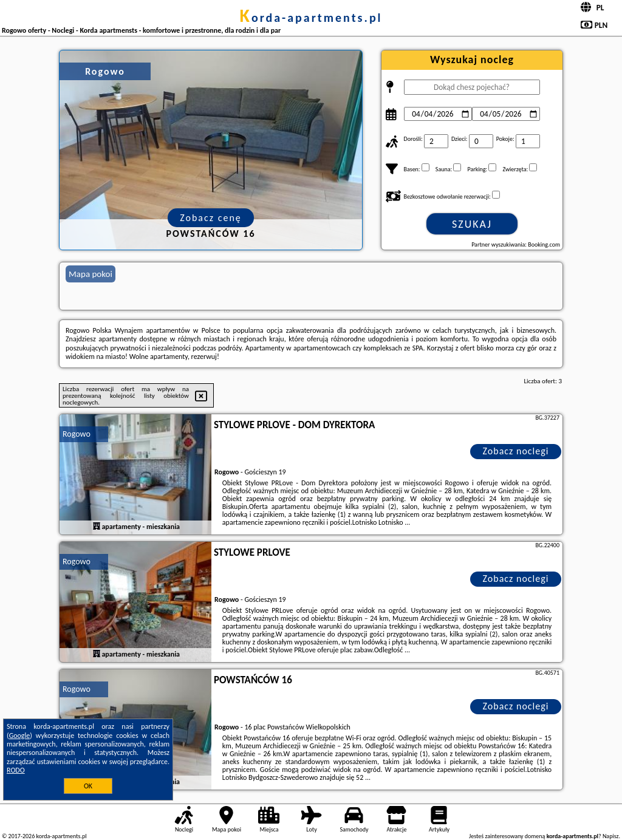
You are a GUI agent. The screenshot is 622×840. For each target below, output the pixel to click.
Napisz (611, 836)
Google (20, 736)
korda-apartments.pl (311, 18)
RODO (16, 770)
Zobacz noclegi (516, 451)
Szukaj (472, 224)
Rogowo (77, 434)
